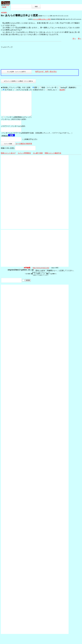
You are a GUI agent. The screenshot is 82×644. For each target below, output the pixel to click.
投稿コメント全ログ (8, 158)
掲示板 (4, 7)
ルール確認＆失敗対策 (24, 149)
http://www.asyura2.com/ (41, 273)
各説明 (62, 90)
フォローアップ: (7, 47)
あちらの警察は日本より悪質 (42, 19)
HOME (7, 5)
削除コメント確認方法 (53, 158)
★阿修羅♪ (4, 12)
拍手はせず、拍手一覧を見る (46, 72)
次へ (74, 38)
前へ (80, 38)
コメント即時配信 (24, 158)
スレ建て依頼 (38, 158)
